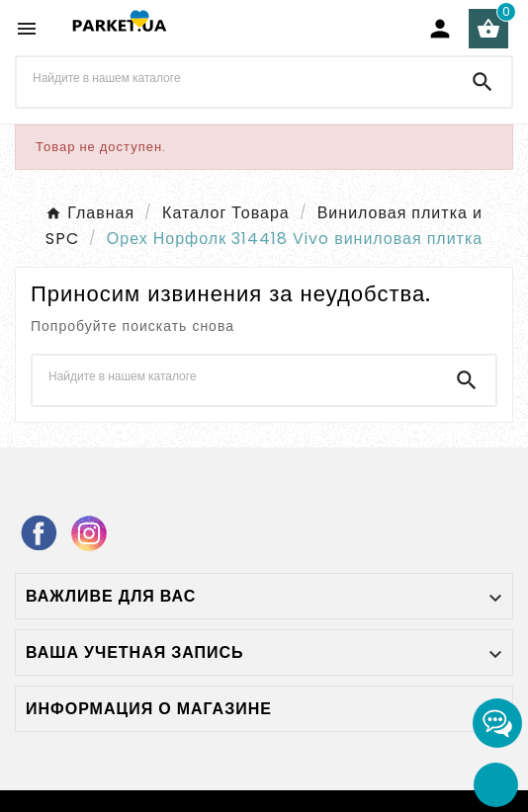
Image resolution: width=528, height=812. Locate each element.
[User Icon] (440, 29)
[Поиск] (235, 78)
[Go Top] (496, 785)
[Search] (483, 82)
